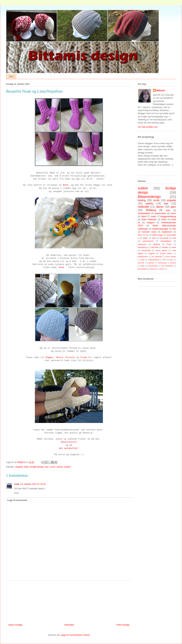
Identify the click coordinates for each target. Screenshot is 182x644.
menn (173, 213)
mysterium (167, 232)
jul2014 (173, 263)
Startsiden (69, 625)
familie (165, 247)
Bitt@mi (161, 90)
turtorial (153, 269)
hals (154, 238)
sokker (67, 467)
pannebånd (142, 269)
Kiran (164, 219)
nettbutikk (143, 207)
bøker (145, 238)
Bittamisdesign (149, 197)
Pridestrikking (153, 260)
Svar (16, 493)
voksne (162, 269)
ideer (174, 247)
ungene (151, 253)
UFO (164, 260)
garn (173, 207)
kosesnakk (146, 250)
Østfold (157, 244)
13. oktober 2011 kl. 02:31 (33, 484)
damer (160, 207)
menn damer (162, 250)
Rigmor (50, 357)
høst (174, 238)
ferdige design (37, 467)
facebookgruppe (160, 229)
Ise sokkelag (157, 257)
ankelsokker (160, 213)
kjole (142, 266)
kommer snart (149, 232)
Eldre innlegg (123, 625)
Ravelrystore (69, 442)
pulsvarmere (148, 241)
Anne (66, 185)
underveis (142, 244)
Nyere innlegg (15, 625)
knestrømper (153, 266)
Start (11, 76)
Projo (169, 244)
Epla (26, 467)
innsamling (162, 263)
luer (47, 467)
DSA (140, 235)
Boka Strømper (149, 219)
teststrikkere (166, 241)
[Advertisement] (69, 601)
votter (154, 216)
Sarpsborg (142, 247)
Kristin (70, 357)
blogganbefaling (168, 216)
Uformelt (154, 247)
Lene (17, 484)
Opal (143, 260)
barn (171, 260)
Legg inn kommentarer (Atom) (75, 635)
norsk (52, 467)
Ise (147, 235)
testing (142, 200)
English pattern (166, 254)
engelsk (19, 467)
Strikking (151, 210)
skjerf (144, 216)
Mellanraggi (158, 235)
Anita (60, 357)
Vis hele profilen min (148, 127)
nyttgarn (151, 222)
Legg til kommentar (17, 500)
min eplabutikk (68, 448)
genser (151, 263)
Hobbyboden (143, 257)
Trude (83, 357)
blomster (141, 263)
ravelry (60, 467)
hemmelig (164, 238)
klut (174, 229)
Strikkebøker (144, 213)
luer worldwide (167, 266)
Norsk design (171, 257)
